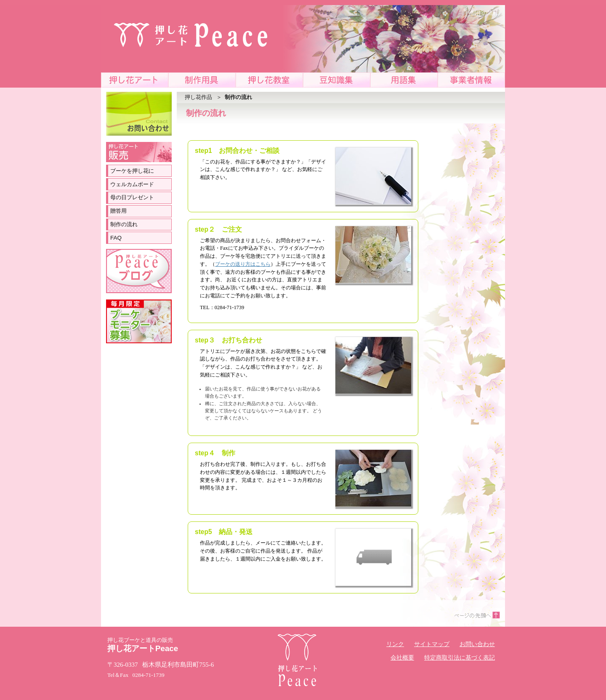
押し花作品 (198, 97)
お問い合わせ (477, 644)
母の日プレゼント (132, 197)
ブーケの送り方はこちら (243, 264)
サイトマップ (432, 644)
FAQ (116, 238)
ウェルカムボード (132, 184)
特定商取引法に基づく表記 (460, 658)
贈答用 (118, 211)
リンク (395, 644)
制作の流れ (124, 224)
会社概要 (402, 658)
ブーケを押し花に (132, 171)
